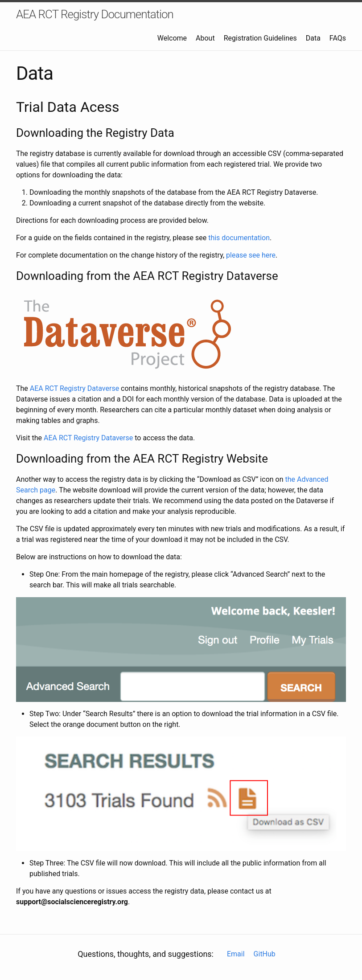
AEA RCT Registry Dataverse (74, 388)
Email (236, 954)
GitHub (265, 954)
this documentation (239, 238)
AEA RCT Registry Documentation (95, 14)
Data (313, 38)
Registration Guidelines (260, 38)
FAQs (338, 38)
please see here (251, 255)
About (205, 38)
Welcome (172, 38)
